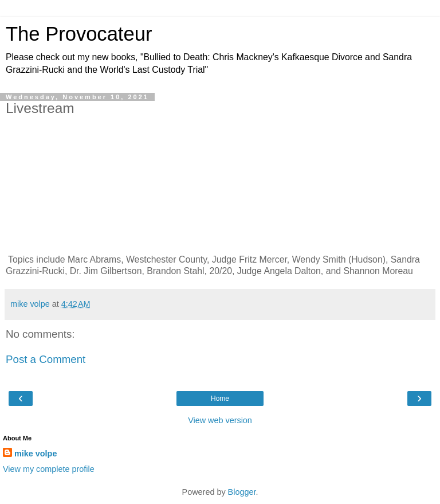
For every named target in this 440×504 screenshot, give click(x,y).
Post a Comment (46, 359)
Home (220, 398)
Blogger (242, 492)
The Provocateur (79, 34)
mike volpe (36, 454)
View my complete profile (49, 469)
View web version (220, 420)
